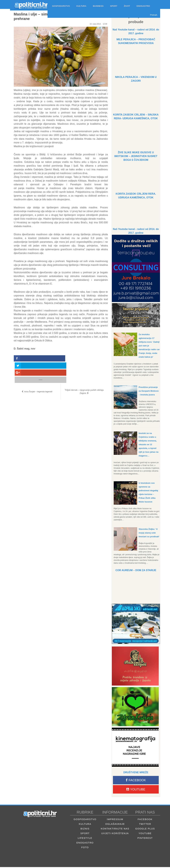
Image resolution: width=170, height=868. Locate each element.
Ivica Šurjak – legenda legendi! (38, 370)
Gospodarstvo (85, 820)
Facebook (136, 781)
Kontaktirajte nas (115, 830)
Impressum (115, 820)
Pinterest (145, 839)
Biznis (85, 830)
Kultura (85, 825)
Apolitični (29, 4)
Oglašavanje (115, 825)
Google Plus (145, 830)
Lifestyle (85, 839)
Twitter (145, 825)
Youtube (136, 790)
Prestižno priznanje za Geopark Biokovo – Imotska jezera (149, 391)
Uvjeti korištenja (115, 834)
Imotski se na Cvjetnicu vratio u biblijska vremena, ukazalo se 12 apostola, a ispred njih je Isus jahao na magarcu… (149, 445)
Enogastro (85, 844)
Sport (85, 834)
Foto (85, 848)
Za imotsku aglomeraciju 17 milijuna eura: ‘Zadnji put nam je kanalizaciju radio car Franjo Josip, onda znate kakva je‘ (149, 346)
